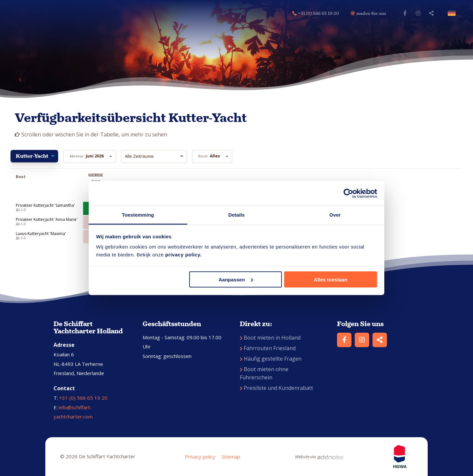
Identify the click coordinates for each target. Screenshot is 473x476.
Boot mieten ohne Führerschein (264, 373)
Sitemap (231, 457)
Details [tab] (236, 215)
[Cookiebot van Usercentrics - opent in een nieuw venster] (348, 193)
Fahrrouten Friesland (268, 348)
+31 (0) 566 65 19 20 (83, 398)
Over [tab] (335, 215)
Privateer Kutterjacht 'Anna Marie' (47, 220)
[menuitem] (34, 156)
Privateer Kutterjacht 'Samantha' (45, 205)
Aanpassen (236, 279)
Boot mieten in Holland (270, 338)
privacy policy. (183, 255)
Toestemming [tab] (138, 215)
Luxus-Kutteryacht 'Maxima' (41, 234)
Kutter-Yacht (32, 156)
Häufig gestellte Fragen (271, 359)
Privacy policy (200, 457)
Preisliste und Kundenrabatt (276, 388)
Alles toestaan (331, 279)
